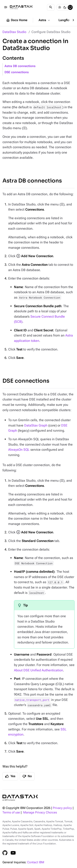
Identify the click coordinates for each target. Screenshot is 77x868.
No (27, 776)
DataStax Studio (14, 32)
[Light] (60, 7)
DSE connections (17, 72)
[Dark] (65, 7)
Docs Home (17, 20)
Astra (45, 20)
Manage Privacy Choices (40, 813)
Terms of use (11, 813)
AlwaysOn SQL (19, 450)
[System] (70, 7)
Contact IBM (36, 862)
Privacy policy (62, 808)
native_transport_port (32, 700)
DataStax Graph (36, 425)
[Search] (51, 7)
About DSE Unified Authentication (38, 670)
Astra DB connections (20, 66)
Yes (10, 776)
